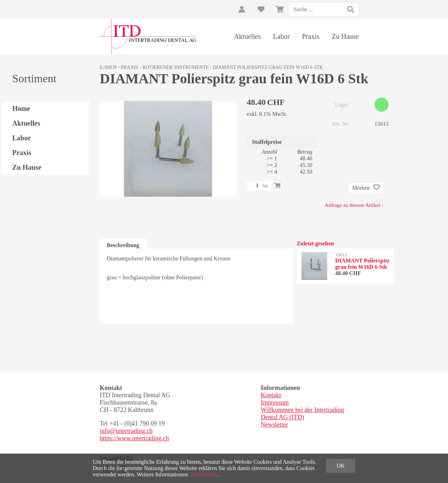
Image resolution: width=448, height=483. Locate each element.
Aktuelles (247, 36)
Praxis (311, 36)
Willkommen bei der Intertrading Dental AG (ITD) (302, 414)
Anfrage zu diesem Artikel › (354, 205)
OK (341, 466)
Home (21, 108)
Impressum (275, 402)
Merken (366, 188)
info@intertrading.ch (126, 431)
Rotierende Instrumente (176, 67)
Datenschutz (204, 474)
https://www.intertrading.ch (134, 438)
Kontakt (271, 395)
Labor (281, 36)
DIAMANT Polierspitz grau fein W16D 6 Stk (268, 67)
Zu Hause (345, 36)
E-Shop (108, 67)
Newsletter (274, 425)
